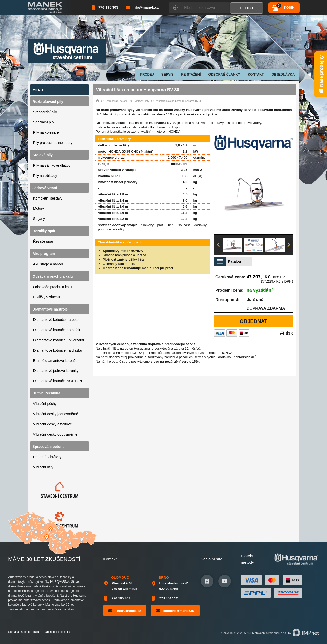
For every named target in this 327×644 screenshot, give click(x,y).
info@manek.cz (125, 611)
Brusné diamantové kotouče (55, 361)
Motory (39, 208)
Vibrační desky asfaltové (53, 424)
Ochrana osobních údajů (24, 632)
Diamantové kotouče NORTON (58, 381)
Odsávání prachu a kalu (53, 276)
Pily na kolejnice (46, 132)
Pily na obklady (45, 176)
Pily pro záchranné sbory (53, 143)
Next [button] (289, 245)
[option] (253, 194)
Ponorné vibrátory (47, 457)
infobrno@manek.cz (175, 611)
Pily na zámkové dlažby (52, 165)
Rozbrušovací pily (48, 102)
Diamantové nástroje (50, 309)
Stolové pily (43, 155)
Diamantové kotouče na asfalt (57, 330)
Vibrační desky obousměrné (55, 434)
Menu (38, 90)
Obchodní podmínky (57, 632)
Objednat (254, 321)
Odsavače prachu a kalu (52, 287)
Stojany (39, 219)
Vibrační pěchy (45, 404)
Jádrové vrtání (45, 188)
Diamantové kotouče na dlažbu (58, 350)
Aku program (44, 254)
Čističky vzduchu (46, 297)
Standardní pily (45, 112)
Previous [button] (218, 245)
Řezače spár (43, 241)
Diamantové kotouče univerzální (59, 340)
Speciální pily (44, 122)
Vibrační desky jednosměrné (56, 414)
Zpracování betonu (49, 447)
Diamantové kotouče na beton (57, 320)
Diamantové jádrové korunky (56, 371)
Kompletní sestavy (48, 198)
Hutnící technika (46, 393)
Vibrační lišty (43, 467)
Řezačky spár (44, 231)
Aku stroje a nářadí (48, 264)
